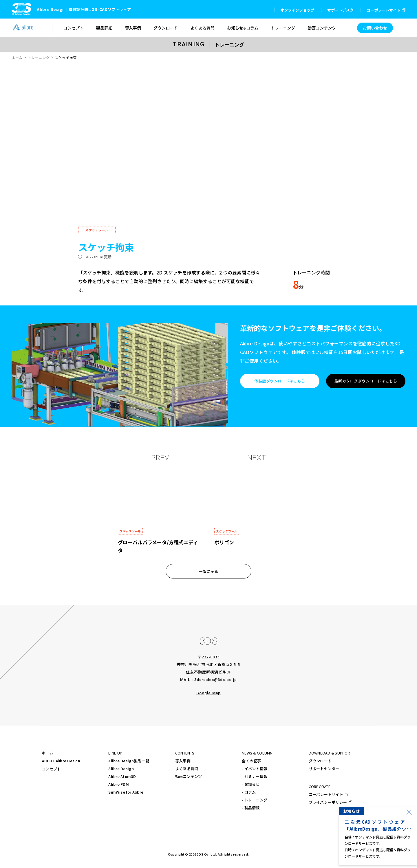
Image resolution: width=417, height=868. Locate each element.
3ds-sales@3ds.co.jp (216, 680)
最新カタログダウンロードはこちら (366, 381)
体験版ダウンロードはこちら (280, 381)
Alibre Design (121, 769)
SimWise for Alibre (126, 792)
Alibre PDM (119, 784)
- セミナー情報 (255, 776)
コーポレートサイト (326, 794)
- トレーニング (255, 800)
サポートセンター (324, 769)
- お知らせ (251, 784)
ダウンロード (320, 761)
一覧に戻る (209, 571)
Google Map (208, 693)
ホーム (17, 57)
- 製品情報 (251, 808)
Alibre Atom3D (122, 776)
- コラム (249, 792)
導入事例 (183, 761)
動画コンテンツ (189, 776)
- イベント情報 (255, 769)
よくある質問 (187, 769)
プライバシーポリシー (328, 802)
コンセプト (51, 769)
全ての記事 (251, 761)
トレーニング (39, 57)
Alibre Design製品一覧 (129, 761)
